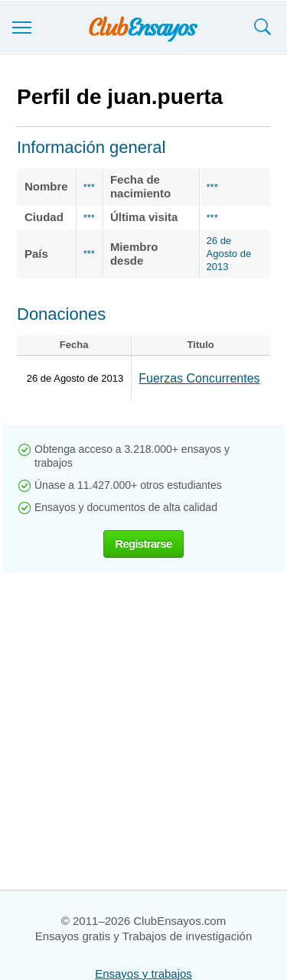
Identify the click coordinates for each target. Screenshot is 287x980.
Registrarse (143, 544)
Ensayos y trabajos (143, 973)
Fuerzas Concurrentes (199, 378)
